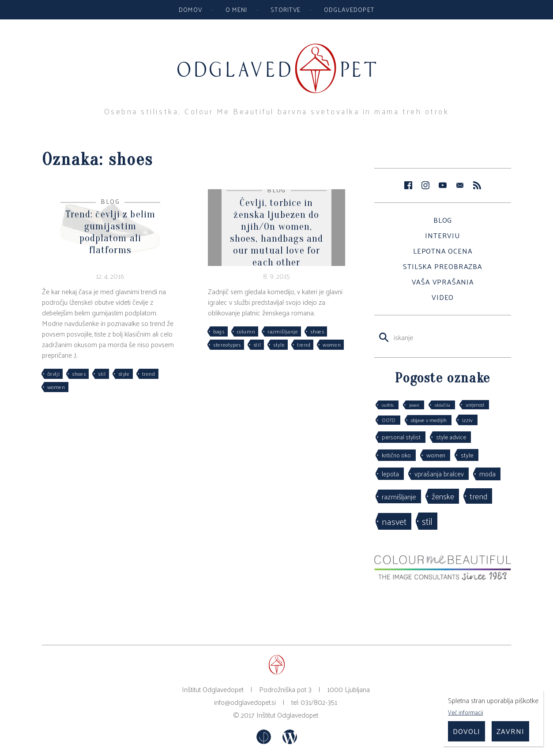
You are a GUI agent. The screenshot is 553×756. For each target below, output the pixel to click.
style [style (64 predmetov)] (467, 455)
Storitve (286, 9)
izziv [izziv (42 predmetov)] (467, 420)
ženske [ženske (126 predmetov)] (443, 496)
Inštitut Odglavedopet (287, 715)
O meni (237, 9)
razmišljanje (283, 331)
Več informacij (466, 712)
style (124, 374)
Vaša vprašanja (443, 282)
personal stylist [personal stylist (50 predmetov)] (401, 437)
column (246, 331)
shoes (79, 374)
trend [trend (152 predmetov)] (478, 496)
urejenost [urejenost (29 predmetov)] (475, 404)
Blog (443, 220)
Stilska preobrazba (442, 266)
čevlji (54, 374)
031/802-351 (319, 702)
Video (443, 297)
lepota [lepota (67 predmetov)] (390, 473)
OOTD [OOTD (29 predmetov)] (389, 420)
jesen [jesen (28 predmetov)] (414, 405)
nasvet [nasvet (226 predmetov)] (394, 521)
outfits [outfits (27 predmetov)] (388, 405)
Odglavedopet (349, 9)
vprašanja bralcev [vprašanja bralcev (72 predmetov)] (439, 473)
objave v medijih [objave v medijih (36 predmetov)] (429, 420)
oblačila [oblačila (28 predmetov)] (442, 405)
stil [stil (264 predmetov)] (427, 521)
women (56, 387)
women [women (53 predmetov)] (436, 455)
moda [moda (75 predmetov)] (487, 474)
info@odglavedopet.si (245, 702)
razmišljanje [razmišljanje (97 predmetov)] (399, 496)
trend (149, 374)
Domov (190, 9)
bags (219, 331)
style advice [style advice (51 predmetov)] (451, 437)
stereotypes (227, 344)
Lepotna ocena (443, 251)
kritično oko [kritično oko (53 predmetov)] (396, 455)
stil (102, 374)
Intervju (442, 235)
